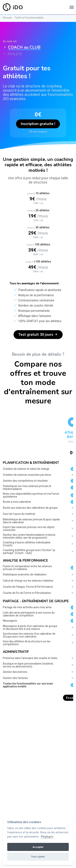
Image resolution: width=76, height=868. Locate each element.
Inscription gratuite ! (38, 124)
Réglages (47, 837)
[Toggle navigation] (72, 7)
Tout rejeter (38, 857)
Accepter (38, 847)
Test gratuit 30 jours (38, 335)
